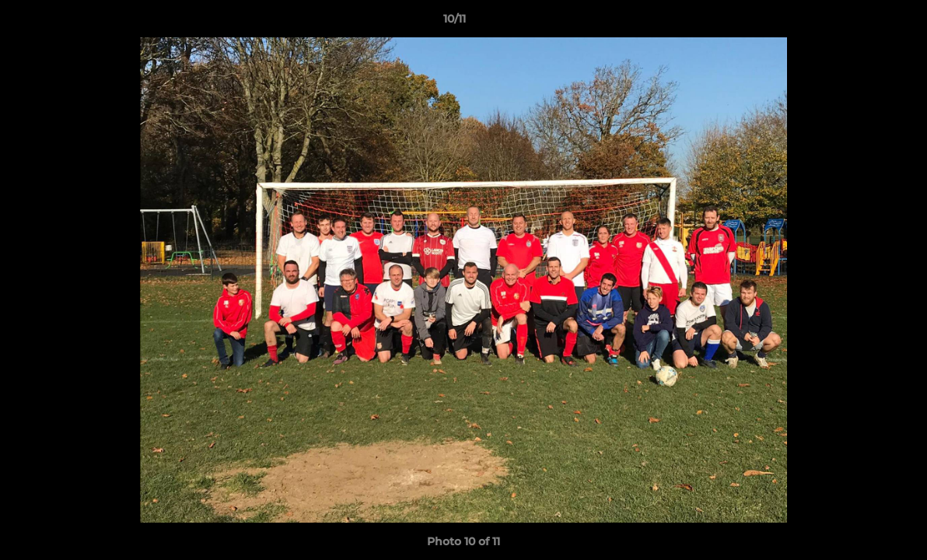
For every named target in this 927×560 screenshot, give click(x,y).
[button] (862, 23)
